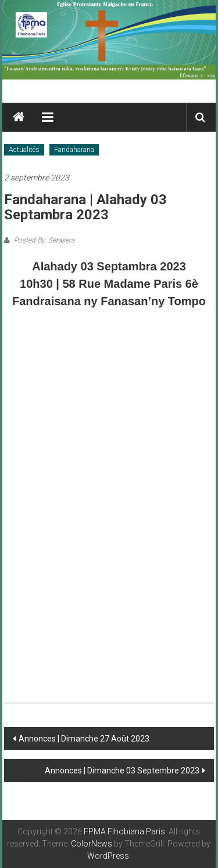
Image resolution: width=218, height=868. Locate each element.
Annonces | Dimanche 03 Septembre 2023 (122, 771)
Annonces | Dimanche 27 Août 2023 (84, 739)
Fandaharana (74, 150)
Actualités (24, 150)
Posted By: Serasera (43, 240)
